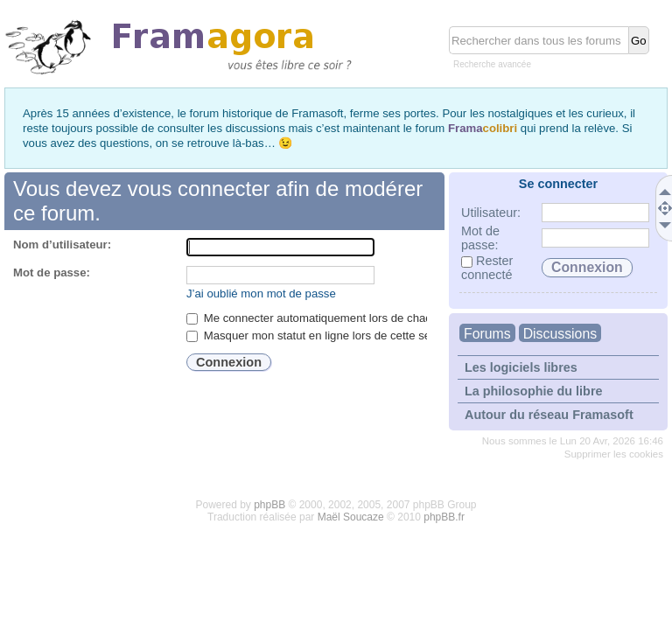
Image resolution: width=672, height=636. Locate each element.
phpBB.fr (444, 517)
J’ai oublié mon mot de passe (261, 294)
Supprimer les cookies (614, 454)
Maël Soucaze (351, 517)
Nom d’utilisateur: (62, 245)
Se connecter (558, 184)
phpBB (269, 505)
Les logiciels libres (521, 367)
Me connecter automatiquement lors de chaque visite (330, 318)
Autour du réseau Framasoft (549, 415)
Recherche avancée (492, 64)
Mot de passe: (52, 273)
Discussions (560, 334)
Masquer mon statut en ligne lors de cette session (322, 335)
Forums (487, 334)
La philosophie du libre (534, 391)
